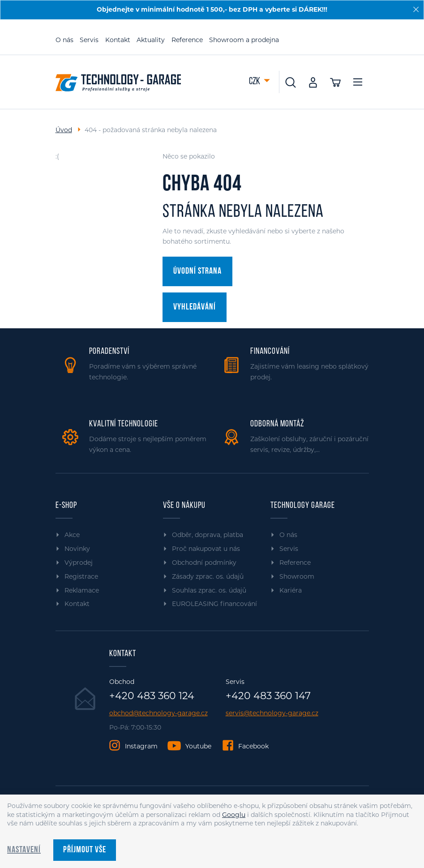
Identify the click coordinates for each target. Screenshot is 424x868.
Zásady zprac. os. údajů (208, 576)
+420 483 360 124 (152, 696)
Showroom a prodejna (244, 40)
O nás (64, 40)
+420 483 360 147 (268, 696)
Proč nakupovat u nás (206, 549)
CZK (255, 82)
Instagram (141, 746)
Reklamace (82, 590)
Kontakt (118, 40)
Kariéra (291, 590)
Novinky (77, 549)
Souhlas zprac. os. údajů (209, 590)
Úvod (64, 130)
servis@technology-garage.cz (272, 713)
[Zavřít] (416, 9)
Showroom (297, 576)
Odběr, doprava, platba (208, 535)
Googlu (234, 815)
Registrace (81, 576)
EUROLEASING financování (214, 604)
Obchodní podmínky (204, 563)
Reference (187, 40)
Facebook (253, 746)
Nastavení (24, 850)
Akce (72, 535)
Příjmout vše (85, 850)
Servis (89, 40)
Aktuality (151, 40)
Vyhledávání (195, 307)
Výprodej (79, 563)
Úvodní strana (197, 271)
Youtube (198, 746)
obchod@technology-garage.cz (158, 713)
